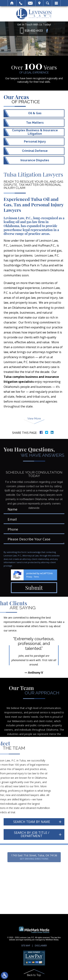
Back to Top (34, 975)
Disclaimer (41, 946)
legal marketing (25, 940)
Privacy (29, 577)
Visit (39, 3)
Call (21, 3)
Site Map (26, 946)
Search (48, 3)
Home (12, 3)
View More (34, 419)
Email (30, 3)
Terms (36, 577)
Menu (56, 3)
